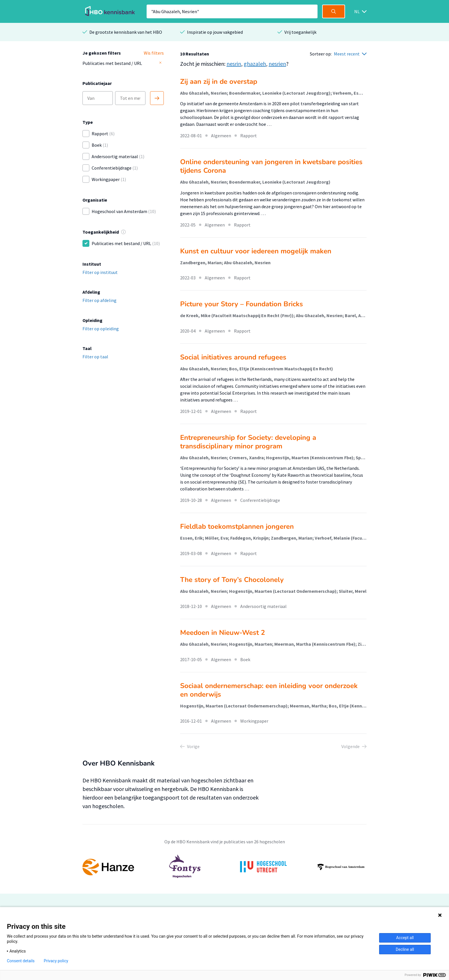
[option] (224, 867)
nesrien (277, 64)
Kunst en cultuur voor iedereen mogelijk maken (256, 251)
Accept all (405, 938)
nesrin (234, 64)
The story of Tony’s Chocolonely (232, 580)
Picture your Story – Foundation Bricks (242, 304)
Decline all (405, 949)
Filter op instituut (100, 272)
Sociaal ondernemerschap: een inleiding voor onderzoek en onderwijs (269, 690)
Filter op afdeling (100, 300)
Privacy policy (56, 961)
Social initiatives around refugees (233, 357)
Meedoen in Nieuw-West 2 (222, 633)
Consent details (21, 961)
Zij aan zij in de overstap (219, 81)
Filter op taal (95, 357)
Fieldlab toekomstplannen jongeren (237, 526)
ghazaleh (255, 64)
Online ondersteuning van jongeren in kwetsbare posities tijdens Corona (271, 166)
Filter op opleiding (101, 329)
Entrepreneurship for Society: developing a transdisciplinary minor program (248, 442)
